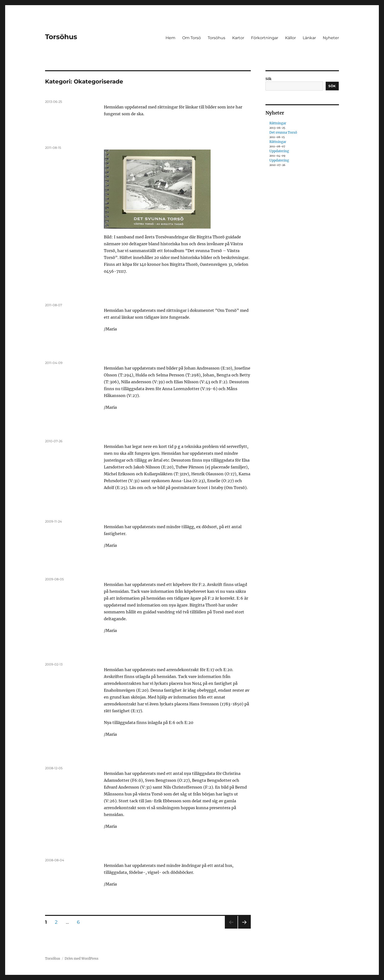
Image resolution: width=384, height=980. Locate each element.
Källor (290, 38)
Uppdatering (279, 151)
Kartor (238, 38)
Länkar (309, 38)
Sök (268, 79)
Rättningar (278, 123)
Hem (170, 38)
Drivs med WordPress (82, 959)
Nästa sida (244, 928)
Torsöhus (61, 37)
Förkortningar (265, 38)
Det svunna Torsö (283, 133)
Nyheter (331, 38)
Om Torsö (192, 38)
